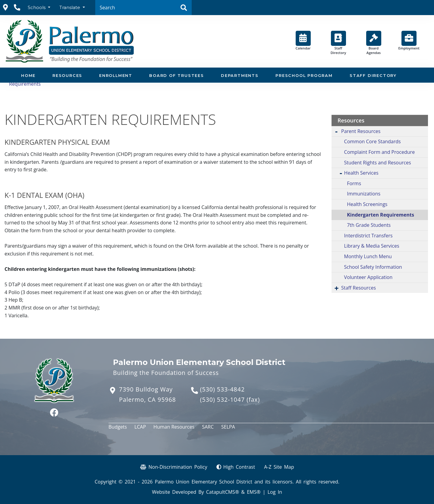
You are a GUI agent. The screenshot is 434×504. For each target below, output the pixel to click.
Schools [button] (37, 7)
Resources (67, 75)
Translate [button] (70, 7)
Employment (409, 41)
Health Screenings (367, 204)
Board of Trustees (177, 75)
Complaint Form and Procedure (380, 152)
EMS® (254, 492)
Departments (240, 75)
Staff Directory (338, 43)
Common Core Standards (373, 141)
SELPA (228, 427)
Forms (354, 183)
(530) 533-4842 (222, 389)
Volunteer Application (368, 277)
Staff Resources (359, 288)
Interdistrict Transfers (368, 236)
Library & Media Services (372, 246)
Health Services (361, 173)
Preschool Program (304, 75)
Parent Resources (361, 131)
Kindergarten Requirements (381, 215)
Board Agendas (374, 43)
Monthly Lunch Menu (368, 256)
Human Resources (174, 427)
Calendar (303, 41)
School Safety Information (373, 267)
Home (28, 75)
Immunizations (364, 194)
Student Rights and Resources (378, 163)
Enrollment (116, 75)
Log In (275, 492)
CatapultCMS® (223, 492)
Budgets (118, 427)
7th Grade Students (369, 225)
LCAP (140, 427)
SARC (208, 427)
